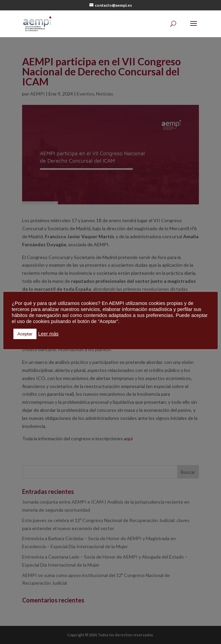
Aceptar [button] (25, 334)
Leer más (48, 334)
